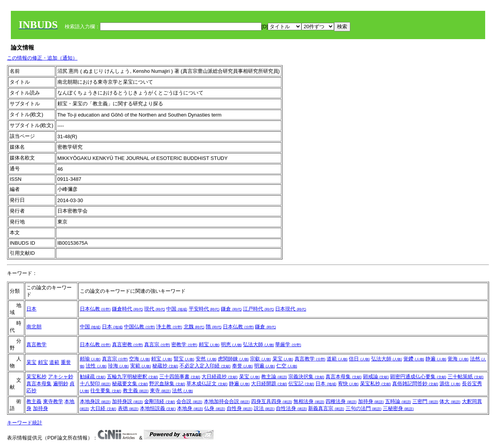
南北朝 (34, 327)
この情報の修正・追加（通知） (42, 58)
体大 (450, 401)
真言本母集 (39, 384)
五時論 (398, 401)
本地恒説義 (158, 408)
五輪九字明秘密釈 (133, 377)
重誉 (66, 362)
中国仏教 (139, 327)
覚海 (458, 359)
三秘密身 (398, 408)
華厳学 (288, 344)
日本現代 (291, 309)
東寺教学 (53, 401)
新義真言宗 (326, 408)
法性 (96, 366)
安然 (206, 359)
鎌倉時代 (127, 309)
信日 (359, 359)
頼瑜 (90, 359)
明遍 (265, 366)
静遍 (436, 359)
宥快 (348, 384)
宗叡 (260, 359)
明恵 (231, 344)
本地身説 (95, 401)
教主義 (136, 390)
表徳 (128, 408)
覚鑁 (414, 359)
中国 (177, 309)
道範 (54, 362)
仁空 (287, 366)
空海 (139, 359)
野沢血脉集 (167, 384)
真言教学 (36, 344)
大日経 (103, 408)
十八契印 (95, 384)
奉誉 (243, 366)
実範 (141, 366)
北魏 (194, 327)
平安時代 (204, 309)
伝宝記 (301, 384)
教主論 (274, 377)
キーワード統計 (25, 423)
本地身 (190, 408)
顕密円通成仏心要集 (418, 377)
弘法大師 (258, 344)
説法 (264, 408)
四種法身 (341, 401)
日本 (31, 309)
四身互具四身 (272, 401)
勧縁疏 (93, 377)
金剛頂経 (160, 401)
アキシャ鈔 (61, 377)
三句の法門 (364, 408)
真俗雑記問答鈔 (415, 384)
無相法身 (309, 401)
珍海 (119, 366)
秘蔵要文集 (130, 384)
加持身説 (127, 401)
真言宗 (157, 344)
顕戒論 (376, 377)
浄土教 (169, 327)
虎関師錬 (233, 359)
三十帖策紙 (466, 377)
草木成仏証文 (207, 384)
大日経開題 (269, 384)
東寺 (160, 390)
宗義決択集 (306, 377)
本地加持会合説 (227, 401)
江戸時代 (258, 309)
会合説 (189, 401)
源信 (450, 384)
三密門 (425, 401)
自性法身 (291, 408)
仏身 (215, 408)
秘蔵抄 (165, 366)
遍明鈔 (61, 384)
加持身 (40, 408)
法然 (183, 390)
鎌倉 (231, 309)
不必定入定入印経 (205, 366)
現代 (155, 309)
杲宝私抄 (36, 377)
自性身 (240, 408)
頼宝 (209, 344)
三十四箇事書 (180, 377)
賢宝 (184, 359)
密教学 (184, 344)
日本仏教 (95, 309)
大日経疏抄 (220, 377)
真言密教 (127, 344)
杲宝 (31, 362)
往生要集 (106, 390)
